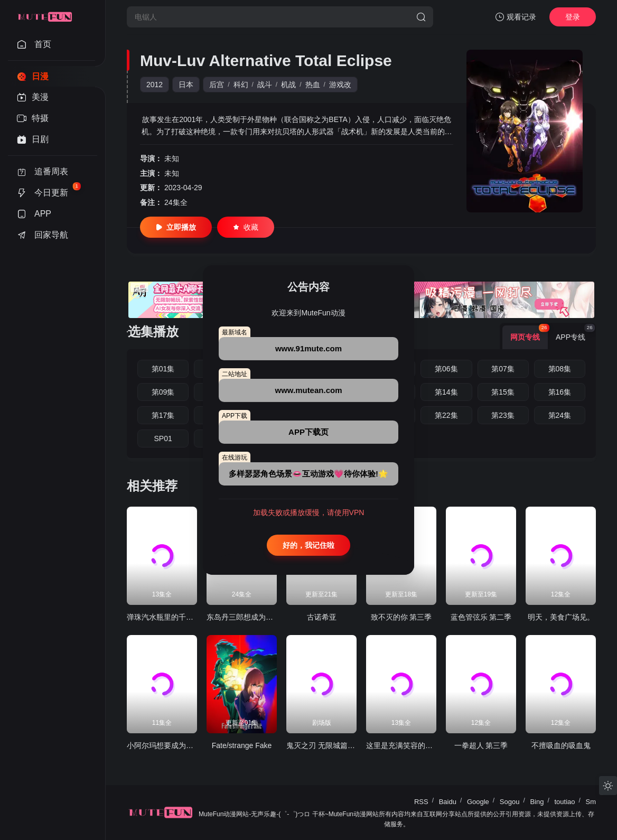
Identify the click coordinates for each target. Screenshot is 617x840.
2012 (155, 85)
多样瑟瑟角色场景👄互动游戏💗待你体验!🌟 (308, 474)
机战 (288, 85)
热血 (313, 85)
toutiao (564, 802)
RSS (421, 802)
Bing (537, 802)
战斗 (265, 85)
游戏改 (340, 85)
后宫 (217, 85)
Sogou (510, 802)
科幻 (241, 85)
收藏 (246, 227)
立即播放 (176, 227)
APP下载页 (308, 432)
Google (478, 802)
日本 (186, 85)
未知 (172, 158)
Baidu (448, 802)
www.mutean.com (309, 390)
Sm (591, 802)
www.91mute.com (308, 348)
